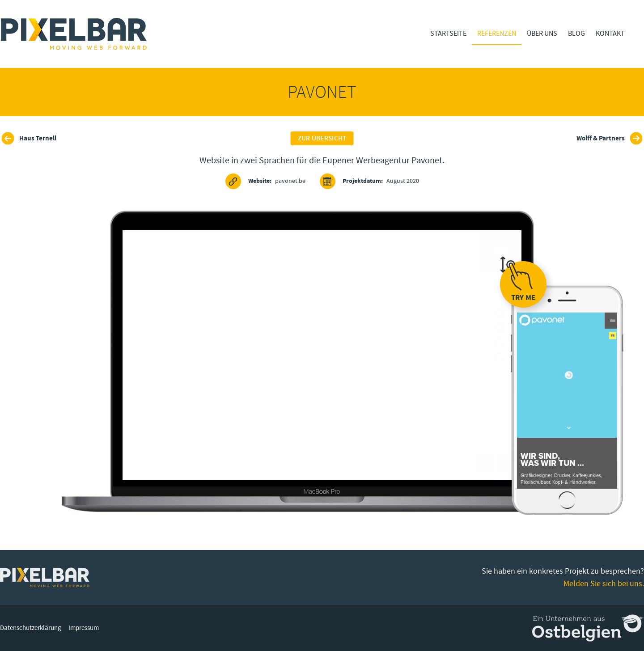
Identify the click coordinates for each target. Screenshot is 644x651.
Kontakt (610, 34)
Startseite (448, 34)
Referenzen (497, 34)
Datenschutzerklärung (31, 628)
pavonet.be (265, 181)
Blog (576, 34)
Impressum (84, 628)
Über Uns (542, 34)
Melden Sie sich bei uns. (604, 584)
